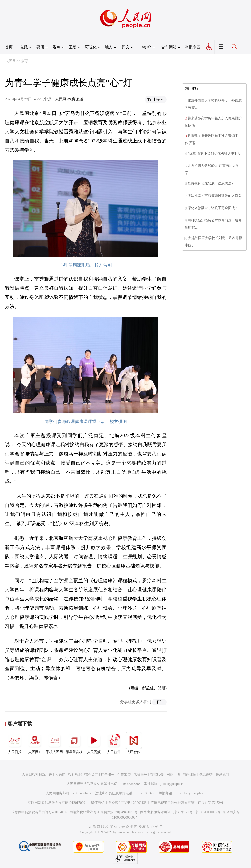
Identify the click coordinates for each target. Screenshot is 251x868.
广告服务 (108, 774)
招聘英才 (91, 774)
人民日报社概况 (34, 774)
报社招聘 (75, 774)
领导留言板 (74, 743)
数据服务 (157, 774)
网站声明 (173, 774)
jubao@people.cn (173, 784)
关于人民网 (57, 774)
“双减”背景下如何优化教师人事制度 (214, 153)
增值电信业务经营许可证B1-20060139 (119, 803)
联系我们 (222, 774)
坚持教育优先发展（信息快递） (211, 183)
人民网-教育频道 (69, 99)
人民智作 (133, 743)
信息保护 (206, 774)
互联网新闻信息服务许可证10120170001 (57, 803)
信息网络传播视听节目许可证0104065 (39, 812)
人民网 (11, 61)
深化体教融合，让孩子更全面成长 (213, 208)
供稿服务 (140, 774)
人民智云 (114, 743)
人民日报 (15, 743)
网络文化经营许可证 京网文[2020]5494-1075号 (104, 812)
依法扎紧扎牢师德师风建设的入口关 (215, 196)
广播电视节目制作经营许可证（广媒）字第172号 (187, 803)
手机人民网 (54, 743)
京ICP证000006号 (208, 812)
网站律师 (189, 774)
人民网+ (35, 743)
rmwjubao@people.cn (190, 793)
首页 (9, 47)
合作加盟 (124, 774)
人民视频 (94, 743)
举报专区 (193, 47)
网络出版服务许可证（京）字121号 (166, 812)
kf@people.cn (82, 793)
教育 (24, 61)
